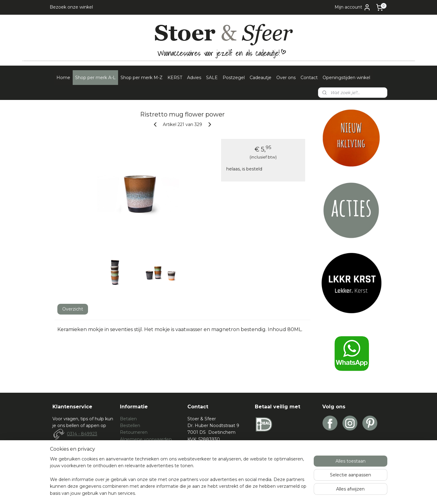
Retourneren (134, 432)
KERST (175, 78)
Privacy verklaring (139, 446)
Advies (194, 78)
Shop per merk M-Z (142, 78)
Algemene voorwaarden (146, 439)
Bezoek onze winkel (71, 7)
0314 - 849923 (82, 434)
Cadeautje (261, 78)
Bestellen (130, 426)
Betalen (128, 419)
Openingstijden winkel (346, 78)
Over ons (286, 78)
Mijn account (353, 7)
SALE (212, 78)
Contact (309, 78)
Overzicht (72, 309)
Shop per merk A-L (95, 78)
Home (63, 78)
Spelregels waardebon (144, 453)
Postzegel (234, 78)
